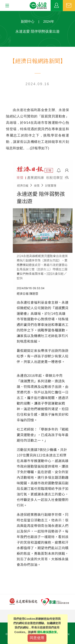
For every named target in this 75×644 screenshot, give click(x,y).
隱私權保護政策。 (48, 632)
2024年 (49, 22)
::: (1, 13)
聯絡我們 (69, 6)
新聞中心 (28, 22)
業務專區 (57, 6)
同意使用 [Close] (37, 638)
